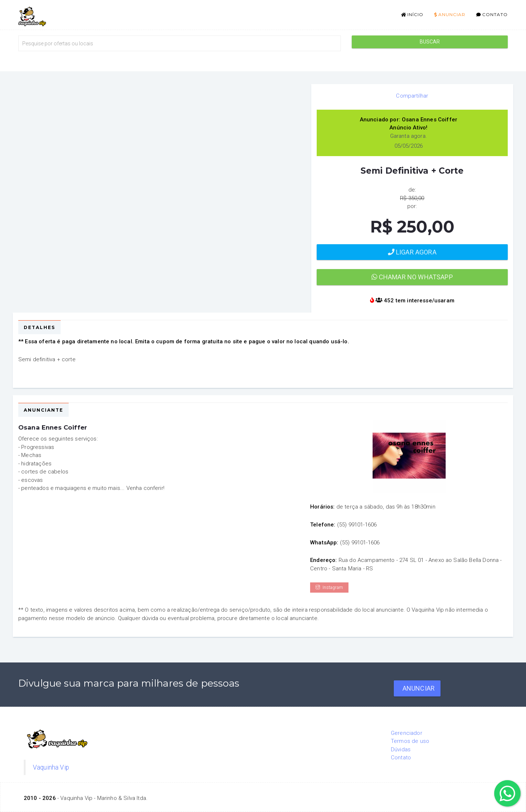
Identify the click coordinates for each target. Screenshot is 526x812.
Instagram (329, 588)
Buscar (430, 42)
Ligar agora (412, 252)
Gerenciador (407, 733)
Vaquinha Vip (51, 767)
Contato (492, 14)
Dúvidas (401, 749)
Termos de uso (410, 741)
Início (412, 14)
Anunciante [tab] (43, 410)
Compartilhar (412, 96)
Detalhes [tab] (39, 327)
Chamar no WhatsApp (412, 277)
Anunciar (450, 14)
